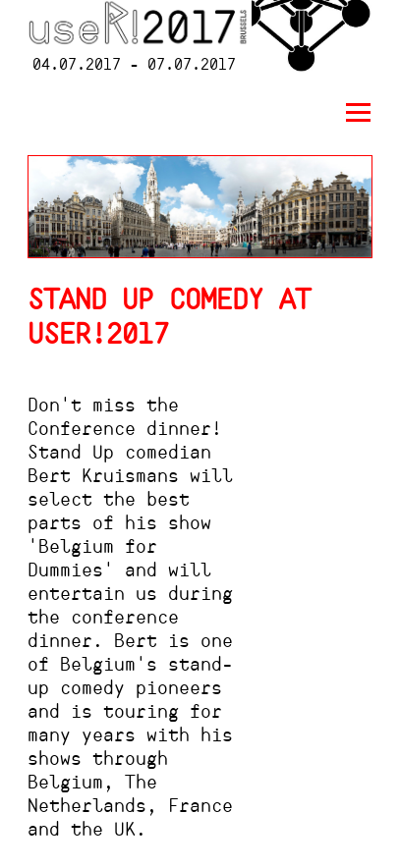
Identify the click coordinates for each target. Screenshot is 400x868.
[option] (200, 207)
